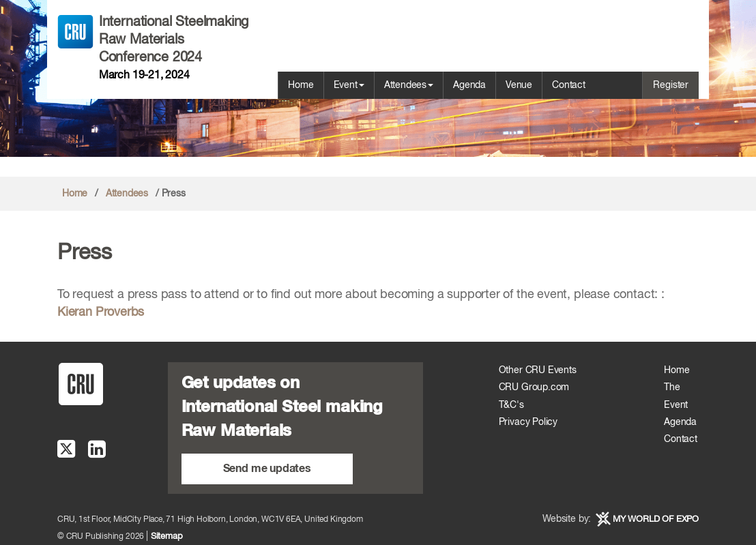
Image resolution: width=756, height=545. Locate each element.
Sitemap (167, 536)
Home (301, 85)
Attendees (409, 85)
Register (671, 85)
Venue (519, 85)
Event (349, 85)
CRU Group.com (534, 387)
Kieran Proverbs (101, 312)
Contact (569, 85)
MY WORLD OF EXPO (656, 519)
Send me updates (267, 469)
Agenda (469, 85)
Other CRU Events (538, 370)
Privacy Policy (528, 422)
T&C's (511, 405)
